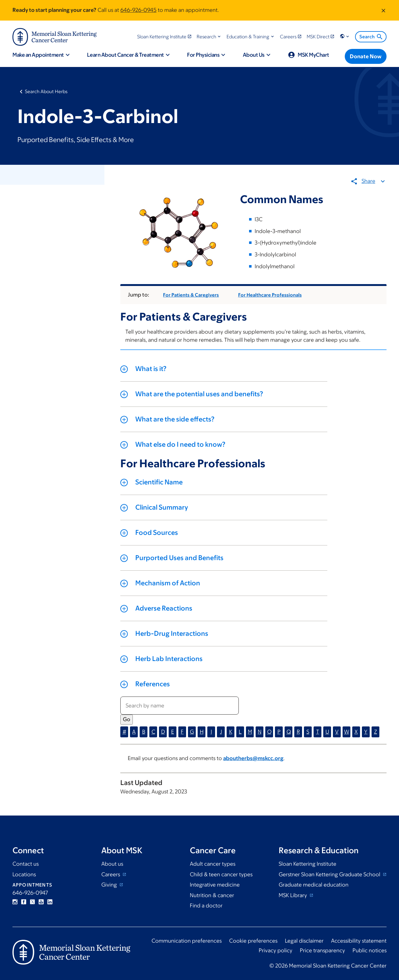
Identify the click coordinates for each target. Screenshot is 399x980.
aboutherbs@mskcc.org (253, 759)
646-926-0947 (30, 893)
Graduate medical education (314, 885)
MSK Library (293, 895)
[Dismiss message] (383, 10)
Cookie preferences (253, 941)
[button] (209, 37)
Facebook (24, 902)
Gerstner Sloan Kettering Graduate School (330, 874)
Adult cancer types (213, 864)
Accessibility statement (359, 941)
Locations (24, 874)
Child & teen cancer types (221, 874)
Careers (111, 874)
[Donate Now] (366, 56)
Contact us (26, 864)
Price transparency (322, 950)
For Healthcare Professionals (270, 295)
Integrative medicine (215, 885)
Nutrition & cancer (212, 895)
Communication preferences (187, 941)
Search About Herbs (46, 91)
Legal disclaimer (304, 941)
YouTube (41, 902)
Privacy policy (276, 950)
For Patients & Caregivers (191, 295)
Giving (110, 885)
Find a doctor (206, 906)
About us (112, 864)
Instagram (15, 902)
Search (371, 37)
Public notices (370, 950)
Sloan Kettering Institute (308, 864)
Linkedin (50, 902)
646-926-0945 (138, 10)
